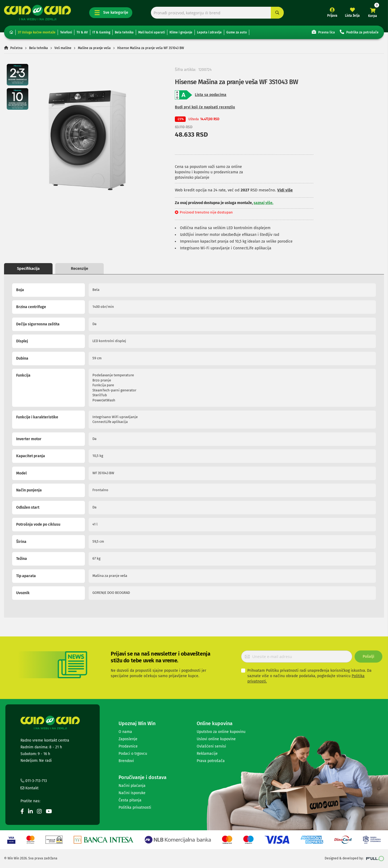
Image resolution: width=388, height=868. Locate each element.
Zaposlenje (128, 739)
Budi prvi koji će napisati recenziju (205, 107)
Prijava (332, 16)
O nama (125, 732)
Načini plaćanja (132, 786)
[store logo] (37, 13)
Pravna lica (323, 32)
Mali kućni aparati (152, 32)
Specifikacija (28, 268)
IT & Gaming (101, 32)
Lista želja (352, 16)
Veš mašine (63, 48)
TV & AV (82, 32)
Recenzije (79, 268)
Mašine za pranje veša (94, 48)
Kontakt (30, 788)
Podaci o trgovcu (133, 754)
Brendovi (126, 761)
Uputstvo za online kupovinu (221, 732)
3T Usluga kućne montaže (37, 32)
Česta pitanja (130, 800)
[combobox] (217, 13)
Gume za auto (237, 32)
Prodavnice (128, 746)
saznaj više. (263, 203)
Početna (16, 48)
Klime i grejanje (181, 32)
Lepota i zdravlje (209, 32)
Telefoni (66, 32)
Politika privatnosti (135, 807)
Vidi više (285, 190)
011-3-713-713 (34, 781)
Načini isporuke (132, 793)
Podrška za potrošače (359, 32)
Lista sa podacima (211, 95)
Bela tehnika (124, 32)
